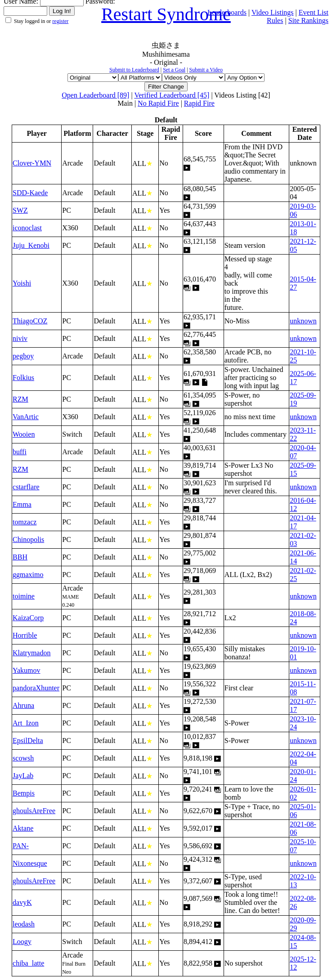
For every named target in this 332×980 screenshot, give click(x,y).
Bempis (24, 793)
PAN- (21, 846)
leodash (24, 924)
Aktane (23, 828)
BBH (20, 557)
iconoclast (27, 228)
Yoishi (22, 283)
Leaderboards (227, 12)
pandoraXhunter (36, 688)
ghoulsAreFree (34, 811)
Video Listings (273, 12)
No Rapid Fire (158, 103)
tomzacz (25, 522)
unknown (303, 321)
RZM (20, 399)
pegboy (23, 356)
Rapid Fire (199, 103)
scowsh (23, 758)
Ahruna (23, 705)
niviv (20, 338)
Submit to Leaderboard (134, 70)
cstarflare (26, 487)
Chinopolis (28, 539)
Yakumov (27, 670)
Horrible (25, 635)
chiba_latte (28, 963)
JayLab (23, 776)
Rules (275, 20)
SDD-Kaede (30, 193)
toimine (24, 596)
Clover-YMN (32, 163)
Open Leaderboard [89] (95, 95)
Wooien (24, 434)
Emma (22, 504)
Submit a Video (206, 70)
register (60, 21)
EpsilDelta (28, 741)
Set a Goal (174, 70)
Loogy (22, 942)
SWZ (20, 210)
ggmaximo (28, 575)
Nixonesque (30, 863)
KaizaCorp (28, 618)
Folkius (23, 378)
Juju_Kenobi (31, 245)
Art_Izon (26, 723)
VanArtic (26, 417)
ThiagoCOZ (30, 321)
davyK (22, 902)
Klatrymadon (31, 653)
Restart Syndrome (166, 14)
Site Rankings (308, 20)
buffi (20, 452)
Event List (314, 12)
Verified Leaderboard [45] (172, 95)
